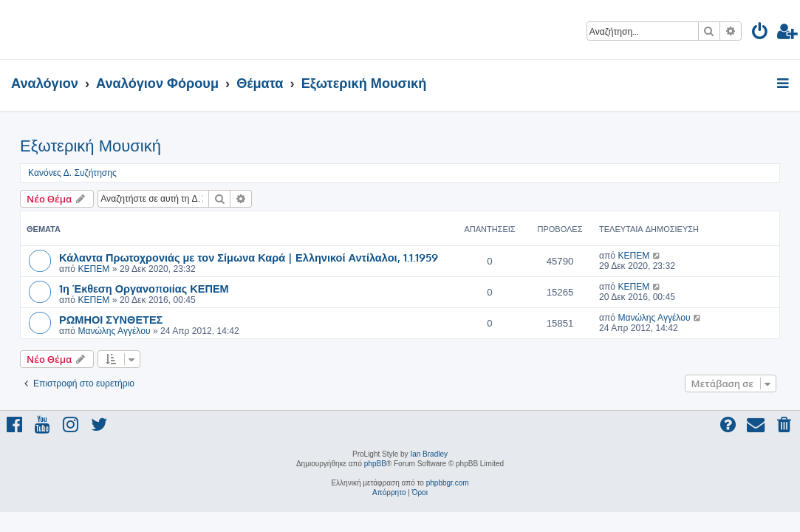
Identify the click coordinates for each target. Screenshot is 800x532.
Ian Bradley (429, 454)
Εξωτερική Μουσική (90, 146)
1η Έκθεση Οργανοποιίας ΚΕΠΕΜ (144, 288)
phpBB (375, 464)
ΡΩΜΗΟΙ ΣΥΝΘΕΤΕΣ (111, 319)
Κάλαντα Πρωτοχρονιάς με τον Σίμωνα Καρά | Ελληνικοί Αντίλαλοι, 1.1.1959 (249, 257)
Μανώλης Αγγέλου (114, 331)
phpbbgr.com (448, 483)
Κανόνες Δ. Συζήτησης (72, 173)
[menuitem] (760, 34)
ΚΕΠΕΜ (93, 269)
